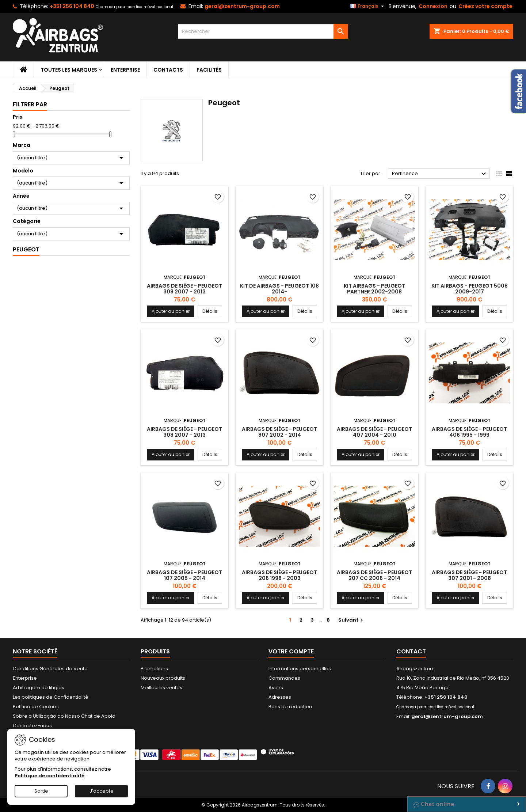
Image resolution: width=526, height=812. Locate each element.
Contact (411, 651)
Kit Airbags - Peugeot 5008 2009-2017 (470, 289)
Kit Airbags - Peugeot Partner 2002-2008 (374, 289)
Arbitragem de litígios (39, 688)
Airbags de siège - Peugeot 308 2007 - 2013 (184, 289)
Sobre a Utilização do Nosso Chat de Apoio (64, 716)
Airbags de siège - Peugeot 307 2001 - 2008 (469, 575)
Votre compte (291, 651)
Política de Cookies (36, 707)
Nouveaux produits (163, 678)
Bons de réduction (290, 707)
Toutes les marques (69, 70)
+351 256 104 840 (72, 6)
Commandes (284, 678)
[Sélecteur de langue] (368, 6)
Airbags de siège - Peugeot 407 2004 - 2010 (374, 432)
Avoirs (276, 688)
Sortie (41, 791)
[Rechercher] (263, 31)
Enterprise (125, 70)
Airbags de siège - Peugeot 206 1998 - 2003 (279, 575)
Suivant (352, 620)
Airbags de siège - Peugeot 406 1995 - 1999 (469, 432)
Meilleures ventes (161, 688)
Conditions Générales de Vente (50, 669)
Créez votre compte (485, 6)
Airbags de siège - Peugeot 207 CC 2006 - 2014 (374, 575)
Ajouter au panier (171, 311)
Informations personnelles (300, 669)
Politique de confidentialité (49, 776)
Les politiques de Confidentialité (51, 697)
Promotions (154, 669)
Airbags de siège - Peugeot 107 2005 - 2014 (184, 575)
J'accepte (102, 791)
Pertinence (440, 174)
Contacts (168, 70)
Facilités (209, 70)
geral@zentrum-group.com (242, 6)
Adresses (280, 697)
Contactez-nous (32, 726)
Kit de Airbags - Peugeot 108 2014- (279, 289)
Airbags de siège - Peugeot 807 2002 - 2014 (279, 432)
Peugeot (26, 249)
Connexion (433, 6)
